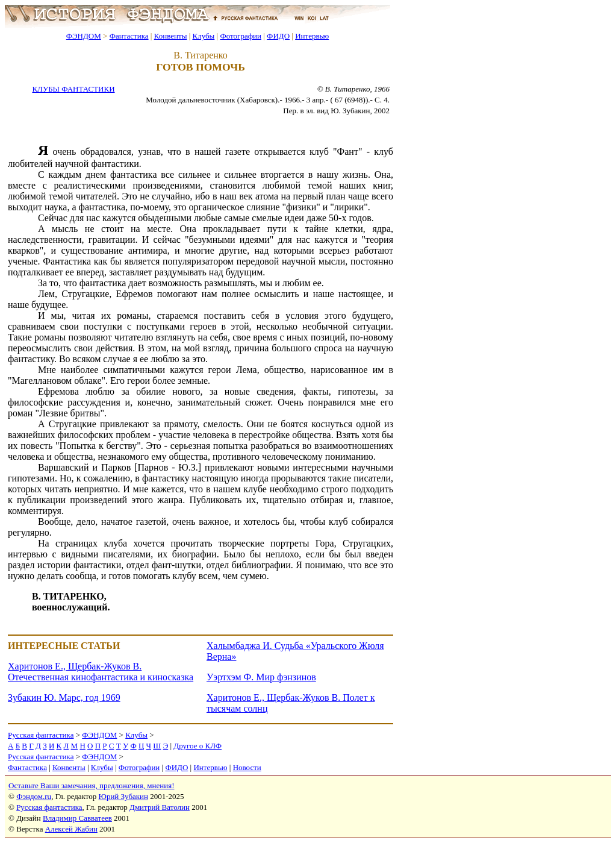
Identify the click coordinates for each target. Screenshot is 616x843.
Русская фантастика (41, 735)
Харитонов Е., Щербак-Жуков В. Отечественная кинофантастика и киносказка (101, 672)
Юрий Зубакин (123, 796)
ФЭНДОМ (84, 36)
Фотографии (241, 36)
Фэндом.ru (34, 796)
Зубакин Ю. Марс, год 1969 (64, 697)
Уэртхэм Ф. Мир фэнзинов (261, 677)
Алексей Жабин (71, 829)
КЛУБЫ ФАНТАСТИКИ (73, 89)
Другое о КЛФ (198, 746)
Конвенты (171, 36)
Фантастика (129, 36)
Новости (247, 767)
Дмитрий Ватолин (160, 807)
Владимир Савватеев (77, 818)
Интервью (312, 36)
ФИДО (278, 36)
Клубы (203, 36)
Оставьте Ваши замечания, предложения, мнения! (91, 785)
